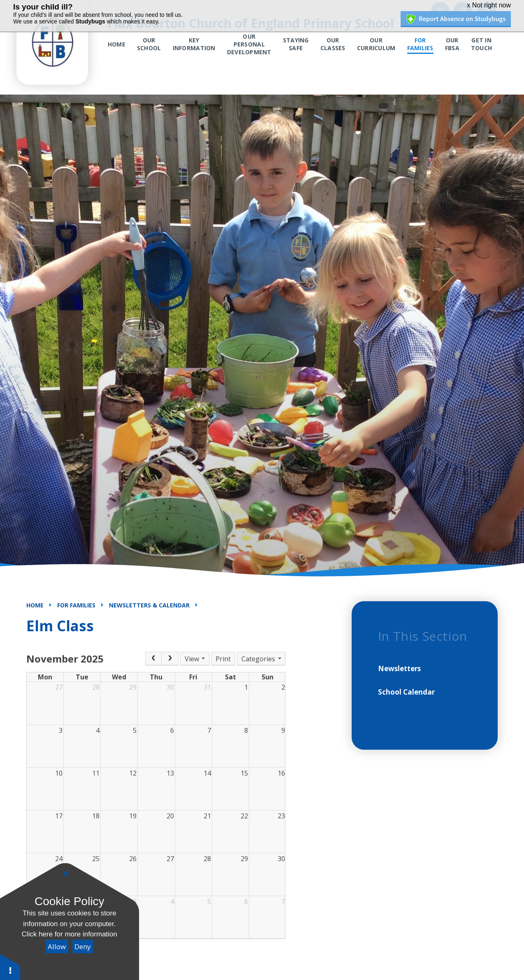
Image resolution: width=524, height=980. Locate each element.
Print (223, 659)
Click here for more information (70, 934)
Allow (57, 946)
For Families (76, 605)
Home (35, 605)
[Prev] (153, 659)
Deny (83, 946)
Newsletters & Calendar (149, 605)
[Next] (170, 659)
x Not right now (489, 5)
